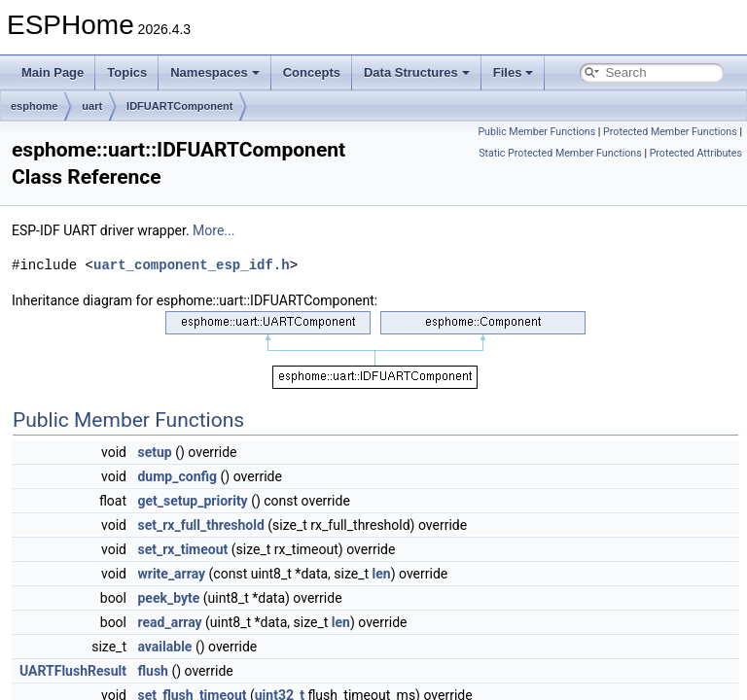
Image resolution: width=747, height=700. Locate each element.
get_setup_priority (192, 501)
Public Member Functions (536, 132)
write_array (171, 574)
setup (154, 452)
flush (152, 671)
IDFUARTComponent (179, 106)
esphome (34, 106)
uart (92, 106)
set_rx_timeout (182, 549)
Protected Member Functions (670, 132)
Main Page (53, 72)
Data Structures (417, 72)
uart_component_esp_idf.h (192, 265)
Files (514, 72)
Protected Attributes (696, 153)
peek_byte (168, 598)
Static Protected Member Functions (560, 153)
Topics (127, 72)
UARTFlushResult (73, 671)
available (164, 647)
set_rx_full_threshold (200, 525)
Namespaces (215, 72)
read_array (169, 622)
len (382, 574)
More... (213, 230)
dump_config (177, 476)
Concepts (312, 72)
